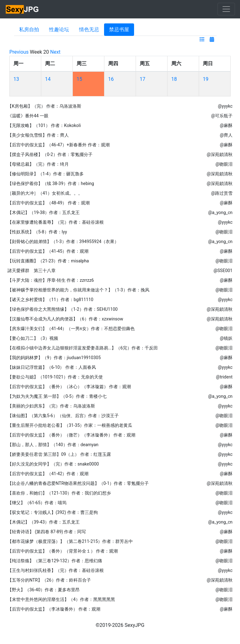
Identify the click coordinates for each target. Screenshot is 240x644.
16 (111, 79)
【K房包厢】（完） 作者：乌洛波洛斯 (44, 106)
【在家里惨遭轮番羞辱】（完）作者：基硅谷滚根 (56, 222)
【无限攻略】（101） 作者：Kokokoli (44, 125)
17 (142, 79)
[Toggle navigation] (226, 9)
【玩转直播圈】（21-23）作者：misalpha (48, 261)
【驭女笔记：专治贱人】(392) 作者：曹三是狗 (53, 512)
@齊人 (226, 135)
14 (48, 79)
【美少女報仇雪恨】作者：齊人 (38, 135)
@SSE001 (223, 271)
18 (174, 79)
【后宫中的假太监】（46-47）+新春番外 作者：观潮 (59, 145)
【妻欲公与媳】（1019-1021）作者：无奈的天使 (55, 377)
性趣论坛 (59, 29)
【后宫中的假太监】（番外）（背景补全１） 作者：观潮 (63, 551)
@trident (224, 377)
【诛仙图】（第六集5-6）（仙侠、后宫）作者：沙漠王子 (63, 416)
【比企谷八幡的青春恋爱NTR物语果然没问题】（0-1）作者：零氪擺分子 (78, 483)
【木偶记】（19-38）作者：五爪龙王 (44, 212)
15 (79, 79)
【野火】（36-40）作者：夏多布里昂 (44, 590)
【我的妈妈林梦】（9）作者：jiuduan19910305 (54, 358)
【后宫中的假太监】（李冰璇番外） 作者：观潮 (54, 609)
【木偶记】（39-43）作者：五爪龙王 (44, 522)
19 (206, 79)
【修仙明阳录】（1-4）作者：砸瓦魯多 (46, 174)
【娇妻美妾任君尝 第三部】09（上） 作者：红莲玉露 (59, 454)
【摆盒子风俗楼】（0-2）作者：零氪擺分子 (50, 154)
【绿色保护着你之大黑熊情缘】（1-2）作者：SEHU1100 (62, 309)
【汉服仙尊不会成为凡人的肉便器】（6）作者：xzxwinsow (65, 319)
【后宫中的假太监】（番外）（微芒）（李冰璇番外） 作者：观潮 (71, 435)
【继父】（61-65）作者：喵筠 (37, 503)
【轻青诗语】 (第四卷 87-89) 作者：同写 (47, 532)
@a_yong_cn (220, 212)
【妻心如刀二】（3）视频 (33, 338)
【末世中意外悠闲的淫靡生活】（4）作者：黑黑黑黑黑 (61, 599)
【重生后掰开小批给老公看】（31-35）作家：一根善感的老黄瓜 (70, 425)
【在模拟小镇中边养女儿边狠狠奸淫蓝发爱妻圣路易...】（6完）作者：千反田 (83, 348)
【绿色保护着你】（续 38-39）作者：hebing (51, 183)
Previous (19, 52)
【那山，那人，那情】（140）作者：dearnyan (53, 445)
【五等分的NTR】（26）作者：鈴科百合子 (49, 580)
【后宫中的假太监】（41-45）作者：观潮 (48, 251)
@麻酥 (226, 125)
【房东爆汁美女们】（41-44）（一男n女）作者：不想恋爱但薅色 (71, 329)
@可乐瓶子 (222, 116)
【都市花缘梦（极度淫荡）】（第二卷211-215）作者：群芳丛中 (70, 541)
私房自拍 (29, 29)
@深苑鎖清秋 (220, 154)
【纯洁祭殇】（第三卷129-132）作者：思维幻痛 (55, 561)
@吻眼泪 (224, 164)
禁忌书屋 (119, 29)
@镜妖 (226, 338)
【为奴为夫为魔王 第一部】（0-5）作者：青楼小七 (57, 396)
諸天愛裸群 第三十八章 (32, 271)
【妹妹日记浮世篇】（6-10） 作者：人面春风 (52, 367)
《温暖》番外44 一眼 (28, 116)
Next (55, 52)
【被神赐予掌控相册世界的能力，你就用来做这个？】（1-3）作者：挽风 (78, 290)
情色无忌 (89, 29)
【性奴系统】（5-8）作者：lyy (37, 232)
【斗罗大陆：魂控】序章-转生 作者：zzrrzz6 (51, 280)
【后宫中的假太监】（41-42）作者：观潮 (48, 474)
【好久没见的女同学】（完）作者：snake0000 (53, 464)
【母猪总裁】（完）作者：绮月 (38, 164)
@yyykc (225, 106)
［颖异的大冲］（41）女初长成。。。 (45, 193)
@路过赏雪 (222, 193)
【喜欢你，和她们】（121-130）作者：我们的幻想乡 (59, 493)
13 (16, 79)
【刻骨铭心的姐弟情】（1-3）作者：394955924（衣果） (63, 241)
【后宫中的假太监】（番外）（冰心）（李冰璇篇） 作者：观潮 (69, 387)
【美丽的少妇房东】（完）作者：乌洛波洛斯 (51, 406)
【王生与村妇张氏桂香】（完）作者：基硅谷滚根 (56, 570)
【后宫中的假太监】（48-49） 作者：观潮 (49, 203)
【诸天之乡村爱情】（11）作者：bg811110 (50, 300)
